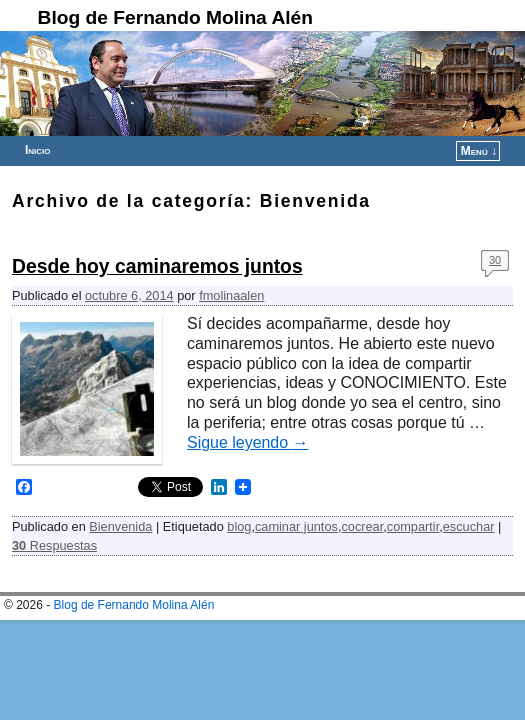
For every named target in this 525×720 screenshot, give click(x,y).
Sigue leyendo (248, 442)
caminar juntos (296, 526)
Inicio (38, 150)
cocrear (362, 526)
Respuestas (54, 545)
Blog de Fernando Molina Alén (175, 17)
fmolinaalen (231, 295)
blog (239, 526)
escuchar (469, 526)
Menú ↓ (479, 151)
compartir (413, 526)
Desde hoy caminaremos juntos (157, 266)
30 (495, 260)
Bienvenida (120, 526)
